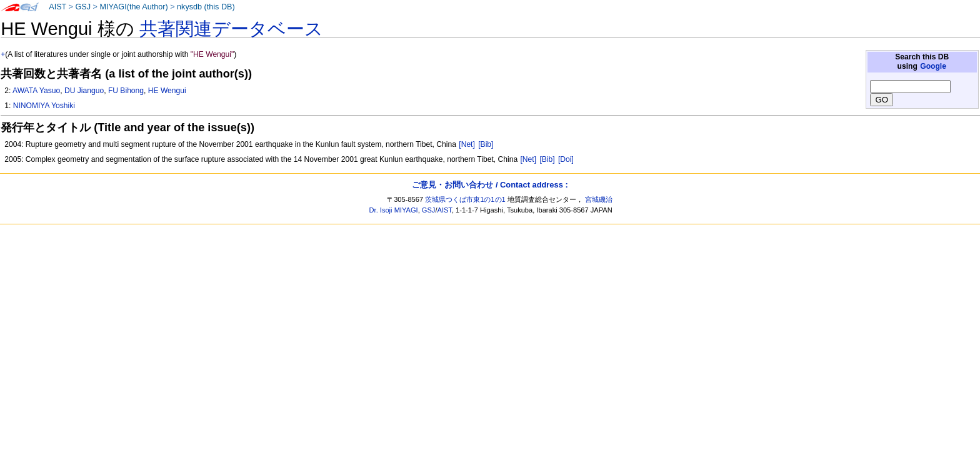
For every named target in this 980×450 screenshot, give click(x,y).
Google (933, 66)
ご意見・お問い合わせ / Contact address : (490, 185)
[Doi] (566, 159)
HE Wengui (167, 91)
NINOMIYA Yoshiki (44, 106)
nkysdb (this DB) (206, 7)
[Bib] (486, 144)
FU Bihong (126, 91)
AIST (57, 7)
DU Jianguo (84, 91)
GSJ (83, 7)
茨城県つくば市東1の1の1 (465, 199)
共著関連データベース (231, 29)
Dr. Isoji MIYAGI (394, 210)
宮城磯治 (599, 199)
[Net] (467, 144)
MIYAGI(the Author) (133, 7)
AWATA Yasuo (36, 91)
